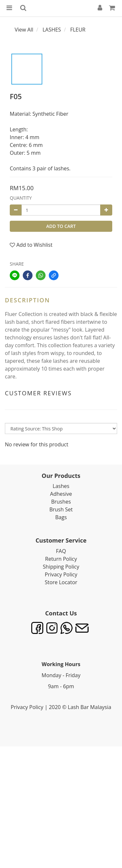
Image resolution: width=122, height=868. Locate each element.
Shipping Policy (61, 567)
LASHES (52, 30)
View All (24, 30)
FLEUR (78, 30)
